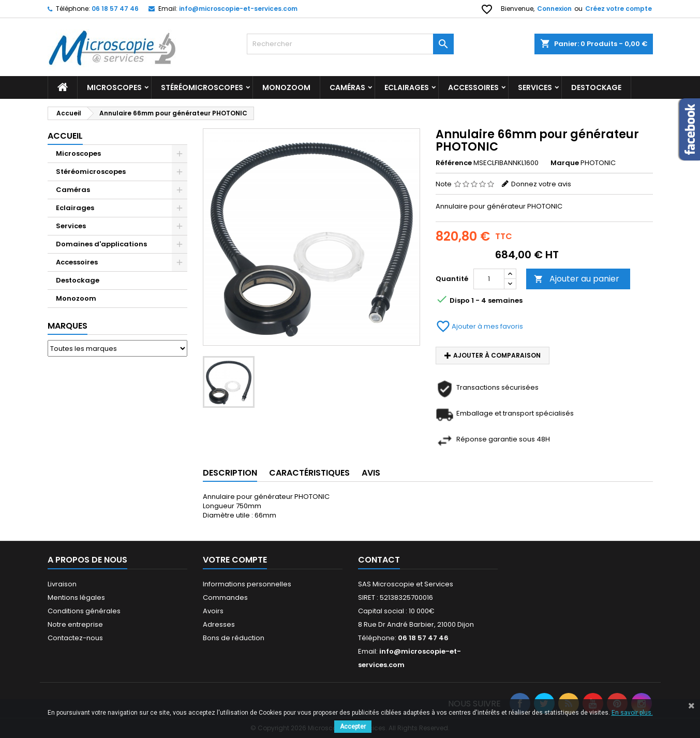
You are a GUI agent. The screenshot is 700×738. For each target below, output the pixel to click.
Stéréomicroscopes (202, 87)
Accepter (353, 727)
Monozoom (286, 87)
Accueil (65, 136)
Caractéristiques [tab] (309, 473)
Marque (565, 163)
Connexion (554, 9)
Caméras (347, 87)
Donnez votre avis (541, 184)
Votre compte (235, 560)
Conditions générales (84, 611)
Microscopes (114, 87)
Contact (379, 560)
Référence (454, 163)
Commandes (225, 597)
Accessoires (473, 87)
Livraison (62, 584)
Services (535, 87)
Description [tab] (230, 473)
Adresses (219, 624)
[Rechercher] (350, 44)
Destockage (78, 280)
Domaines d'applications (101, 244)
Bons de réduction (234, 638)
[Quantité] (489, 279)
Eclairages (407, 87)
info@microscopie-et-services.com (238, 9)
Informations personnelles (247, 584)
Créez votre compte (619, 9)
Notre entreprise (75, 624)
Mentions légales (76, 597)
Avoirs (213, 611)
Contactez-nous (75, 638)
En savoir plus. (632, 713)
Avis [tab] (371, 473)
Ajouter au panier (577, 279)
